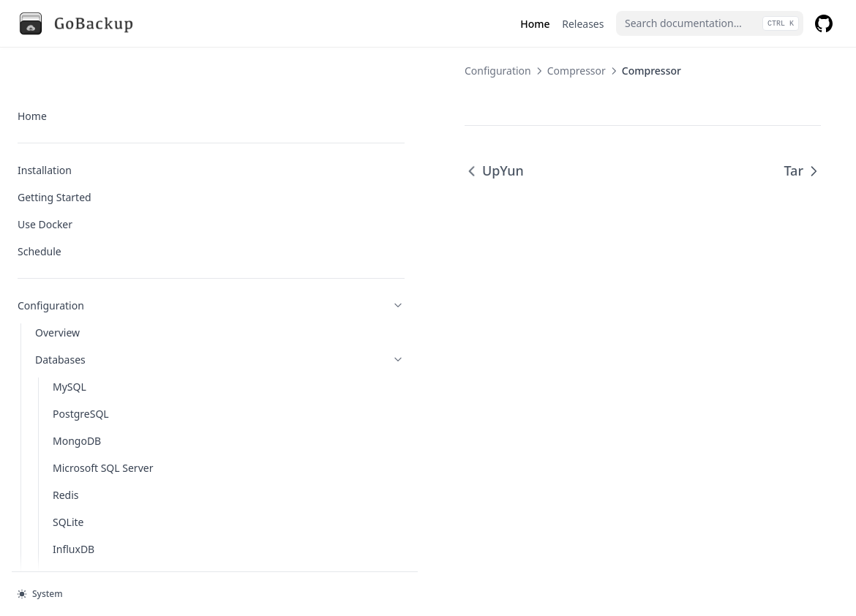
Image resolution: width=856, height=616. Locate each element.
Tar (802, 170)
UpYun (252, 170)
